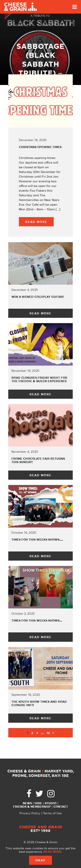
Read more (53, 852)
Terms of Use (52, 813)
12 (48, 733)
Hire (38, 803)
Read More (36, 222)
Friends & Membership (32, 807)
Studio (51, 803)
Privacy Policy (30, 813)
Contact (61, 807)
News (27, 803)
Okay (40, 861)
